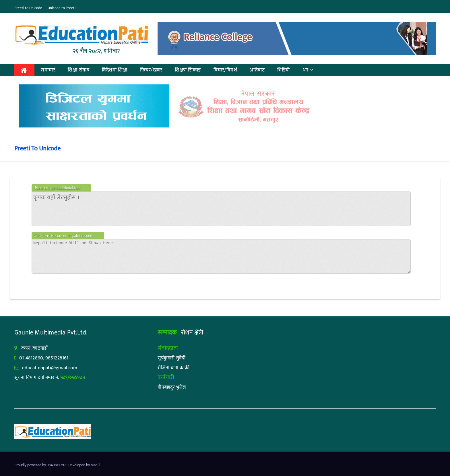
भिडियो (284, 70)
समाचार (48, 70)
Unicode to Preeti (62, 8)
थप (308, 70)
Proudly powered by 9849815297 (40, 465)
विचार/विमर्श (225, 70)
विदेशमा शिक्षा (115, 70)
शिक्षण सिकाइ (188, 70)
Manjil (95, 465)
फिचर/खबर (151, 70)
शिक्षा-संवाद (78, 70)
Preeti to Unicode (28, 8)
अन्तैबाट (257, 70)
